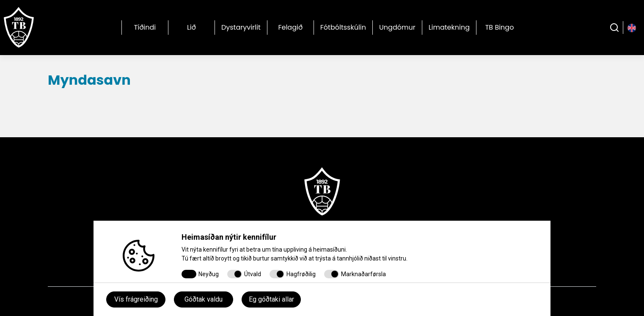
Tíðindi (145, 27)
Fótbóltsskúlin (343, 27)
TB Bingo (500, 27)
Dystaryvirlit (241, 27)
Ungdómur (397, 27)
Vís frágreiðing (136, 299)
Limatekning (449, 27)
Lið (191, 27)
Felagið (290, 27)
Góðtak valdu (204, 299)
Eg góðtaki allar (271, 299)
